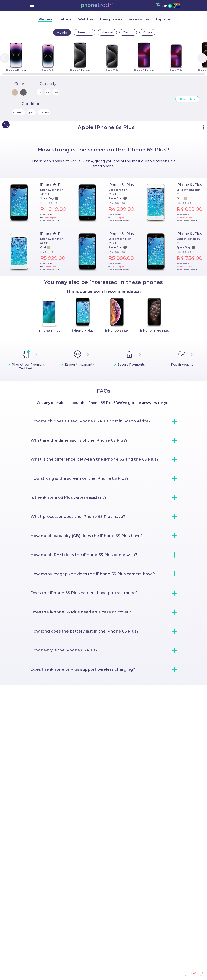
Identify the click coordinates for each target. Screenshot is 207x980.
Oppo (147, 32)
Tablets (65, 19)
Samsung (84, 32)
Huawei (107, 32)
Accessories (139, 19)
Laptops (163, 19)
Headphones (111, 19)
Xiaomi (128, 32)
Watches (86, 19)
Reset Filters (187, 99)
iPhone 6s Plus (53, 185)
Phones (45, 19)
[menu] (32, 5)
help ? (193, 973)
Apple (62, 32)
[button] (97, 5)
